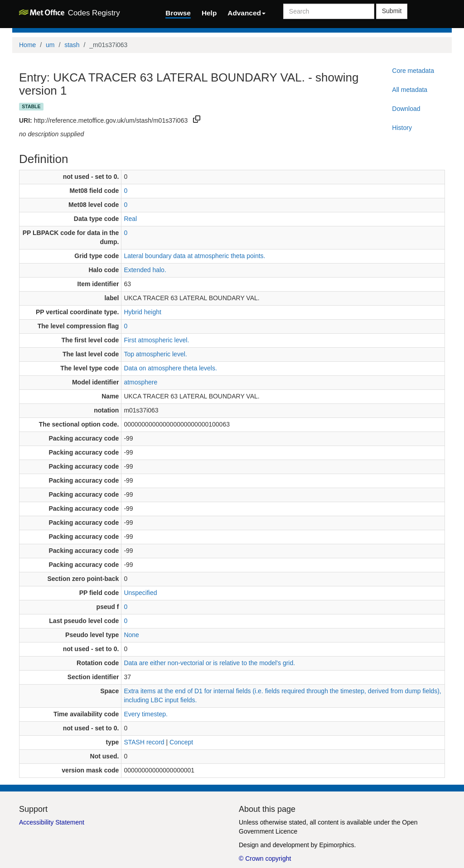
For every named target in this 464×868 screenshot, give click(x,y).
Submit (392, 11)
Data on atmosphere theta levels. (170, 368)
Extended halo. (145, 270)
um (50, 45)
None (131, 635)
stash (72, 45)
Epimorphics (336, 845)
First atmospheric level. (156, 340)
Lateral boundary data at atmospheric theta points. (194, 256)
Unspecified (140, 593)
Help (209, 13)
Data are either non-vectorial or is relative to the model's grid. (209, 663)
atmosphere (140, 382)
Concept (181, 742)
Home (27, 45)
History (402, 128)
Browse (178, 13)
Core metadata (413, 71)
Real (130, 219)
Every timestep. (145, 714)
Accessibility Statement (52, 822)
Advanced (246, 13)
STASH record (144, 742)
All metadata (410, 90)
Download (406, 109)
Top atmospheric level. (155, 354)
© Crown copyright (265, 858)
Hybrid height (143, 312)
